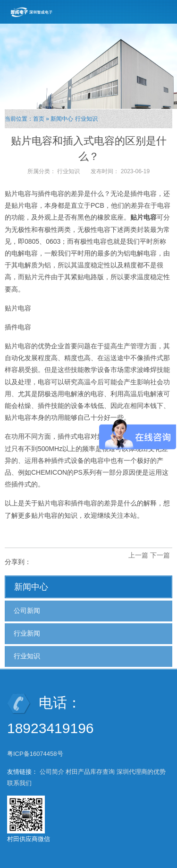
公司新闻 (27, 611)
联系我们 (19, 783)
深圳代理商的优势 (141, 772)
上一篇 (138, 555)
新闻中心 (62, 119)
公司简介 (52, 772)
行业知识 (86, 119)
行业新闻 (27, 633)
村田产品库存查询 (90, 772)
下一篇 (160, 555)
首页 (39, 119)
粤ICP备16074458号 (36, 754)
